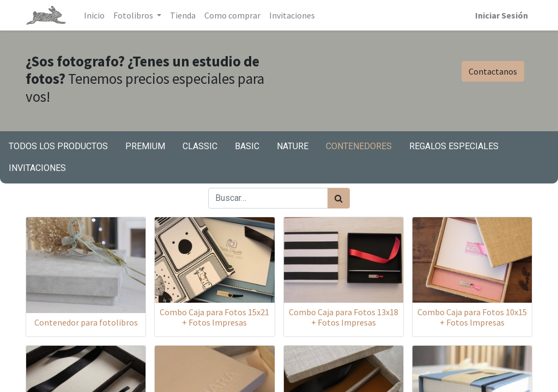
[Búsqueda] (339, 198)
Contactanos (493, 71)
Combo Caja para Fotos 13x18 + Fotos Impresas (344, 317)
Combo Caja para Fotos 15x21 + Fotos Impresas (214, 317)
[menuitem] (94, 15)
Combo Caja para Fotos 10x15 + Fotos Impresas (472, 317)
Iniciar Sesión (502, 15)
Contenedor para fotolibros (86, 322)
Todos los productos (58, 146)
